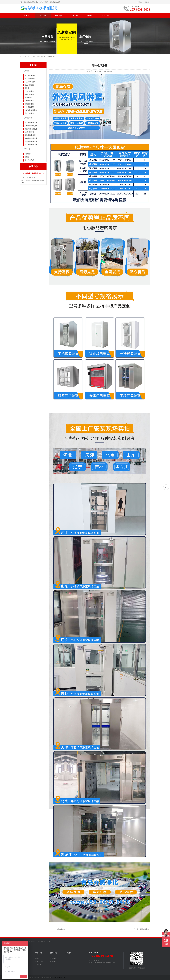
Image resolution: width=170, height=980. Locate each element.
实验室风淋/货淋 (30, 135)
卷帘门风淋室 (29, 91)
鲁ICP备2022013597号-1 (58, 977)
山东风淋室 (31, 941)
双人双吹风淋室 (30, 79)
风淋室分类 (28, 118)
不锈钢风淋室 (29, 104)
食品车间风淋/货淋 (31, 145)
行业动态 (53, 961)
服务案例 (74, 16)
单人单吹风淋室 (30, 76)
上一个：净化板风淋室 (58, 929)
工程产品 (27, 149)
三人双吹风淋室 (30, 82)
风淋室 (43, 57)
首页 (29, 57)
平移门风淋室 (29, 94)
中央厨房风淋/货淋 (31, 129)
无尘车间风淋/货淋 (31, 123)
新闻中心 (90, 16)
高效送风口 (29, 154)
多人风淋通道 (29, 85)
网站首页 (28, 16)
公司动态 (53, 958)
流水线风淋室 (29, 113)
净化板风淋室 (29, 101)
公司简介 (59, 16)
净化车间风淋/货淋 (31, 126)
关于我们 (139, 2)
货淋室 (27, 88)
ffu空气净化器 (29, 160)
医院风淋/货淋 (29, 132)
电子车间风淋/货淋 (31, 141)
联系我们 (147, 2)
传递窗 (27, 157)
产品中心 (43, 16)
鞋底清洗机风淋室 (31, 110)
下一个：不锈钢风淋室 (141, 929)
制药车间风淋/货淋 (31, 138)
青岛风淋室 (41, 941)
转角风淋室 (29, 98)
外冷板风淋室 (51, 57)
